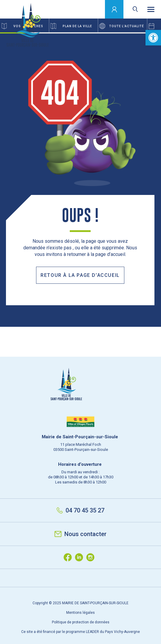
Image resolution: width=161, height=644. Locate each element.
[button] (153, 38)
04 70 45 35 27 (80, 510)
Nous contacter (80, 534)
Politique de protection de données (81, 622)
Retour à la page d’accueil (80, 275)
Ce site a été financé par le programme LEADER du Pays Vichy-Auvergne (80, 632)
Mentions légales (80, 613)
